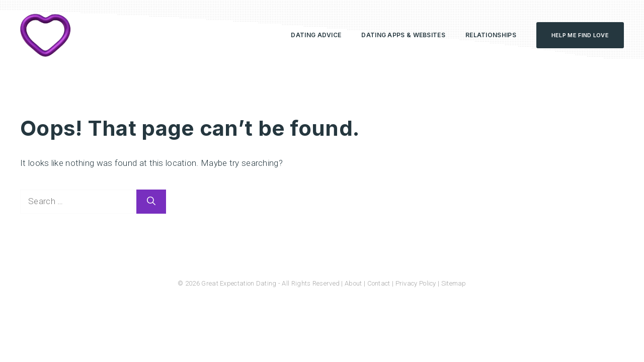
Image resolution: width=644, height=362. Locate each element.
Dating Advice (316, 35)
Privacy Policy (416, 283)
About (353, 283)
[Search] (151, 202)
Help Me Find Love (580, 35)
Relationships (491, 35)
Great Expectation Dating (239, 283)
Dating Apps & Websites (403, 35)
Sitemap (454, 283)
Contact (379, 283)
